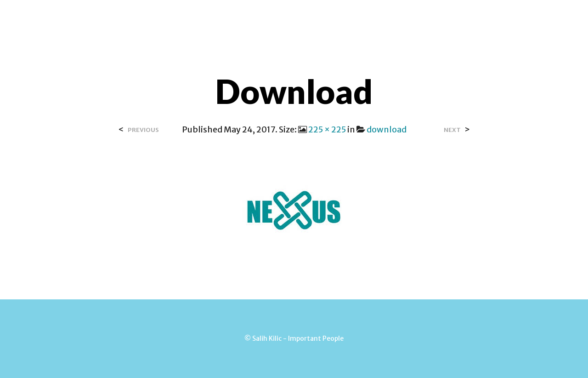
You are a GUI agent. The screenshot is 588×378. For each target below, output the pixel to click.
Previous (143, 130)
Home (170, 18)
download (387, 129)
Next (452, 130)
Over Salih (215, 18)
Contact (268, 18)
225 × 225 (327, 129)
